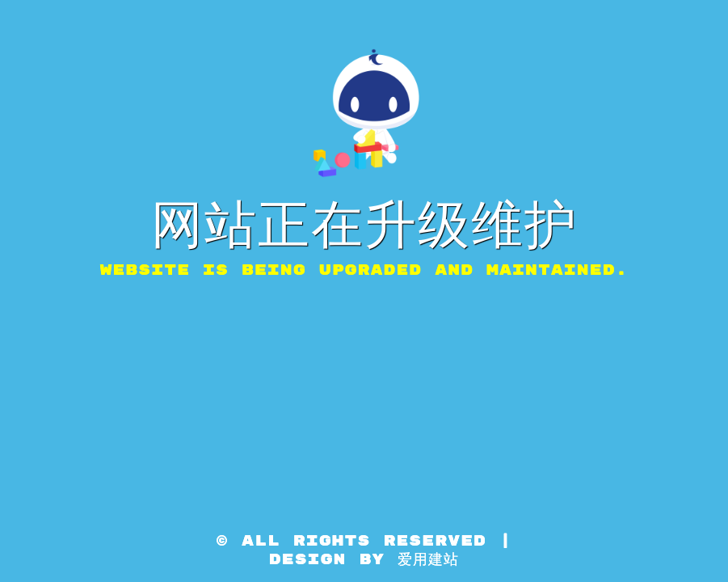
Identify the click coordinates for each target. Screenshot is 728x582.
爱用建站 (428, 560)
